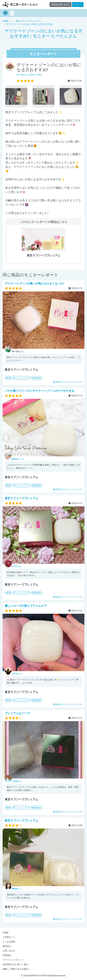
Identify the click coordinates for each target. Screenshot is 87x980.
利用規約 (7, 955)
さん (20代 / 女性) (29, 75)
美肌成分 (37, 378)
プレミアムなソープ (17, 713)
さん (18, 459)
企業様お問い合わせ (60, 5)
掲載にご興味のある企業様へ (16, 969)
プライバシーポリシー (13, 960)
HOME (6, 933)
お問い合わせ (9, 951)
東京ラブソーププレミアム (21, 498)
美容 (9, 378)
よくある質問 (9, 942)
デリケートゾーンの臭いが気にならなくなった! (34, 283)
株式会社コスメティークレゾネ (68, 382)
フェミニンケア (22, 378)
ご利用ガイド (9, 937)
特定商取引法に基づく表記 (15, 964)
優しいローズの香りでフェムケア (26, 606)
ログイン (78, 5)
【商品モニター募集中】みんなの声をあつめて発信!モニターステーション (20, 4)
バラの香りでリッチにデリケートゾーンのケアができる (40, 391)
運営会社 (7, 946)
